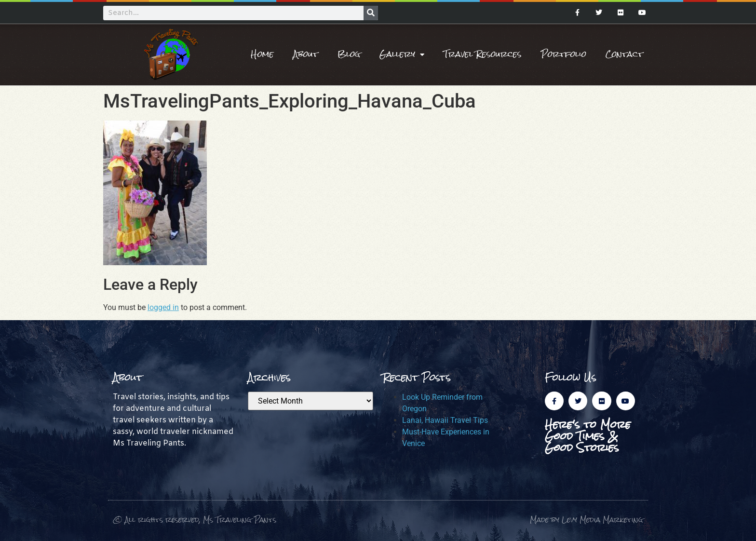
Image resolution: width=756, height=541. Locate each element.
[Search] (371, 13)
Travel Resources (483, 54)
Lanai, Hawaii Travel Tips (445, 420)
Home (262, 54)
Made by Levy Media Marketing (587, 520)
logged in (163, 307)
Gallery (402, 54)
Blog (349, 54)
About (306, 54)
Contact (624, 54)
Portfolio (564, 54)
